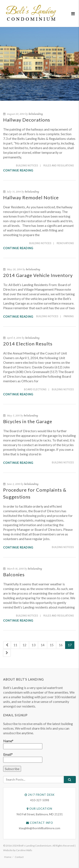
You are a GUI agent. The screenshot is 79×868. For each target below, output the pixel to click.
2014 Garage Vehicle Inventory (38, 275)
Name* (23, 744)
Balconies (14, 574)
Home (8, 857)
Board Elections (35, 389)
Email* (23, 758)
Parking (69, 316)
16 (61, 645)
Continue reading (18, 170)
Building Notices (27, 166)
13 (33, 645)
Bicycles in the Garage (28, 421)
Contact (19, 857)
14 (43, 645)
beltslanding (36, 114)
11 (15, 645)
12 (24, 645)
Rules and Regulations (59, 166)
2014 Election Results (28, 344)
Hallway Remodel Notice (31, 197)
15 (52, 645)
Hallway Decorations (27, 120)
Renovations (65, 243)
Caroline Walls (24, 850)
